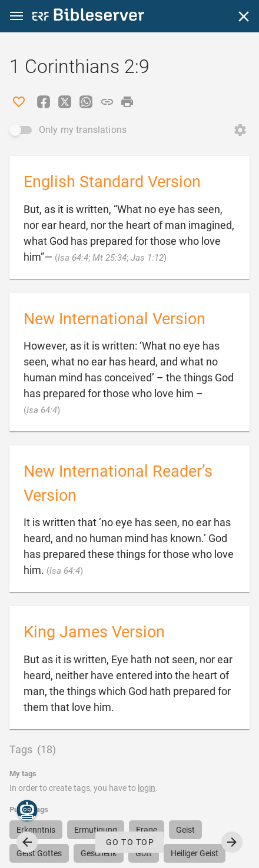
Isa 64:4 (73, 258)
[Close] (244, 16)
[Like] (19, 102)
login (147, 788)
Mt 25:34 (109, 258)
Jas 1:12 (147, 258)
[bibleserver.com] (88, 17)
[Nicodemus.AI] (27, 810)
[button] (16, 16)
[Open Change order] (240, 130)
